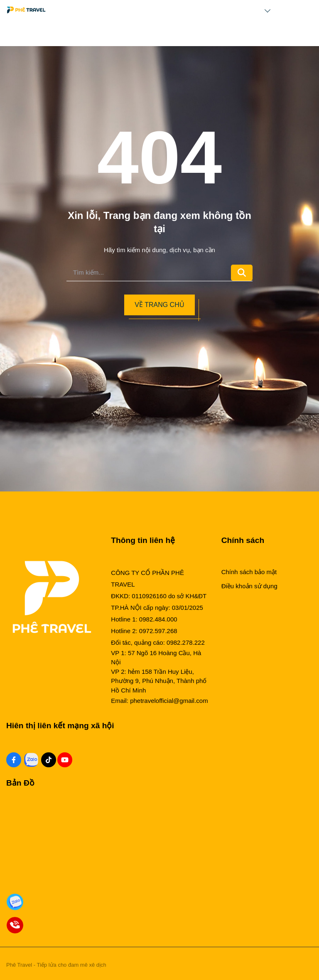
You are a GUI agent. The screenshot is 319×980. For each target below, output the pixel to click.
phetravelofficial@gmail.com (169, 701)
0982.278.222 (186, 642)
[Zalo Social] (31, 760)
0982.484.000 (158, 619)
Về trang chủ (159, 305)
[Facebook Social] (14, 760)
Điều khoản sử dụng (249, 586)
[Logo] (26, 10)
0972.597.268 (158, 631)
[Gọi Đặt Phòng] (15, 925)
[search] (149, 273)
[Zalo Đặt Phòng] (15, 902)
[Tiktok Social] (49, 760)
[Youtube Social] (65, 760)
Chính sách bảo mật (249, 572)
